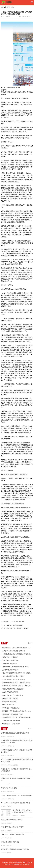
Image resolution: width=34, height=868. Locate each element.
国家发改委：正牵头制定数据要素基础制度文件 (16, 779)
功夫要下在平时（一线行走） (12, 721)
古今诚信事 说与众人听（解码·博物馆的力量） (17, 717)
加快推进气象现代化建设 (10, 692)
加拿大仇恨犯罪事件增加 (10, 660)
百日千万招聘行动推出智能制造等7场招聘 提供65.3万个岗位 (17, 760)
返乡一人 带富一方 (8, 705)
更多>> (30, 643)
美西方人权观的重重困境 (10, 670)
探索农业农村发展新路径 (15, 625)
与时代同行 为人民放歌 (9, 788)
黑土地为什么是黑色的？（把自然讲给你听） (17, 683)
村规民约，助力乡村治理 (10, 698)
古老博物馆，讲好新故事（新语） (13, 714)
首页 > (9, 7)
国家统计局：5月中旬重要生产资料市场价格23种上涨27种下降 (23, 811)
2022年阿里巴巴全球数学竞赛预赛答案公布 (16, 803)
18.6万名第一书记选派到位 (11, 708)
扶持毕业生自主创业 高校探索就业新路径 (15, 733)
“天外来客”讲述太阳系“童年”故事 (12, 827)
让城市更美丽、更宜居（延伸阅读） (14, 679)
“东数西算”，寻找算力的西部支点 (12, 834)
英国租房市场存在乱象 (10, 664)
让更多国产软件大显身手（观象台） (18, 628)
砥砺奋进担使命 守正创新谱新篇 (13, 695)
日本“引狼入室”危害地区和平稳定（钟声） (16, 667)
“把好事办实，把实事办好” (11, 724)
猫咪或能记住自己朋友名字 (10, 842)
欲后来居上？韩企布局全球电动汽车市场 (15, 849)
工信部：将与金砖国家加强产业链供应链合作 (16, 795)
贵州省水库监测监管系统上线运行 (13, 676)
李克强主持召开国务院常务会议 (12, 820)
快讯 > (13, 7)
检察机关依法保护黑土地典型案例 (13, 689)
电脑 (4, 729)
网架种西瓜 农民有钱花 (10, 702)
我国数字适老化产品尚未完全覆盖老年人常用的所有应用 (16, 751)
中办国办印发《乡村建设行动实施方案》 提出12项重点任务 (17, 770)
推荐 (4, 643)
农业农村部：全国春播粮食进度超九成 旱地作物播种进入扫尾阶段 (17, 741)
